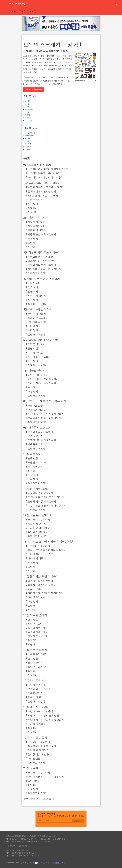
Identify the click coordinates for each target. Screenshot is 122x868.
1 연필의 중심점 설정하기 (39, 432)
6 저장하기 (32, 675)
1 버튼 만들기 (33, 283)
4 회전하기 (32, 471)
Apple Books (29, 136)
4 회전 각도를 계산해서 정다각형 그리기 (47, 505)
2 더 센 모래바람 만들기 (38, 410)
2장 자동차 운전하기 (36, 218)
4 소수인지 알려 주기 (37, 667)
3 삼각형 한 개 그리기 (37, 750)
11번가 (27, 115)
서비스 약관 (44, 863)
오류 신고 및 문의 (29, 863)
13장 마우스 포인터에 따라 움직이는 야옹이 (50, 542)
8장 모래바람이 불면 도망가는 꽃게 (45, 401)
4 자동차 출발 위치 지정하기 (41, 234)
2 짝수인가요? (33, 624)
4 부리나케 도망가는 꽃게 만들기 (43, 418)
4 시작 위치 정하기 (36, 296)
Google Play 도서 (31, 133)
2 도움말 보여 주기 (36, 462)
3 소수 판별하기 (34, 663)
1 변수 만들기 (33, 620)
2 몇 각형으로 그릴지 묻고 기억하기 (45, 497)
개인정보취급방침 (58, 863)
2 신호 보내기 (33, 287)
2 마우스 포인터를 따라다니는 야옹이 (46, 550)
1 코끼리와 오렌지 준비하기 (41, 581)
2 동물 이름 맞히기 (36, 524)
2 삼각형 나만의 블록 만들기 (41, 746)
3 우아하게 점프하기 (37, 322)
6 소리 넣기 (32, 479)
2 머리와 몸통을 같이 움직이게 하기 (45, 777)
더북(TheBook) (17, 4)
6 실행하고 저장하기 (37, 304)
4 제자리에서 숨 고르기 (38, 357)
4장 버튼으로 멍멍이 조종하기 (42, 279)
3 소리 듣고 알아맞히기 (38, 528)
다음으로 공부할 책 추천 (34, 90)
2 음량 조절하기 (34, 348)
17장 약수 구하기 (34, 681)
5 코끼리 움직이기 (36, 597)
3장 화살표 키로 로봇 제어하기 (42, 252)
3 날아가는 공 (33, 781)
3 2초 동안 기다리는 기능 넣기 (42, 196)
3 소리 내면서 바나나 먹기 (40, 554)
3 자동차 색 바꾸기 (36, 230)
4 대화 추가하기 (34, 200)
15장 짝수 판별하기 (35, 615)
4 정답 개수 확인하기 (37, 532)
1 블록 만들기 (33, 458)
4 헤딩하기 (32, 785)
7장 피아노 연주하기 (36, 371)
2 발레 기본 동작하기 (37, 318)
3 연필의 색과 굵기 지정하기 (41, 440)
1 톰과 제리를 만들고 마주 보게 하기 (45, 187)
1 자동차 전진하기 (36, 222)
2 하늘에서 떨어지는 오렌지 (41, 585)
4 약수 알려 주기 (35, 697)
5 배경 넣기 (32, 204)
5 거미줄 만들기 (34, 758)
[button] (28, 24)
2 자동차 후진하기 (36, 226)
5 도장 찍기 (32, 475)
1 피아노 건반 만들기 (37, 375)
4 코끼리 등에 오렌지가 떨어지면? (44, 593)
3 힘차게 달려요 (34, 353)
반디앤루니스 (30, 109)
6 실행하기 (32, 208)
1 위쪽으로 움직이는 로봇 (39, 257)
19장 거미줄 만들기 (35, 738)
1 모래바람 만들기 (36, 405)
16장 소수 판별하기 (35, 650)
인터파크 (28, 112)
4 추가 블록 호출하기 (37, 724)
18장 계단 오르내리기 (36, 707)
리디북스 (28, 144)
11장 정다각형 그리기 (36, 489)
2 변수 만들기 (33, 658)
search (116, 4)
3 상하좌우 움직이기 (37, 467)
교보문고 (28, 107)
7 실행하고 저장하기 (37, 483)
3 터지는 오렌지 (34, 589)
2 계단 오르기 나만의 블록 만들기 (44, 715)
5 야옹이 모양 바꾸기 (37, 636)
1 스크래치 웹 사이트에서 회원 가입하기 (47, 169)
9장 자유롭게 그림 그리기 (39, 428)
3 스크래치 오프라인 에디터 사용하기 (46, 177)
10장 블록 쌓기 (32, 454)
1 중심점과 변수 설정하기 (39, 493)
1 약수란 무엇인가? (36, 685)
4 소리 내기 (32, 326)
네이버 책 (28, 120)
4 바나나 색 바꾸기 (36, 558)
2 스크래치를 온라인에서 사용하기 (44, 173)
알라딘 (27, 104)
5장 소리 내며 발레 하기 (38, 309)
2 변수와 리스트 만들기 (38, 689)
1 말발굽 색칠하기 (36, 344)
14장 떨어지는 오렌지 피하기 (41, 576)
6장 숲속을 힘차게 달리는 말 (41, 340)
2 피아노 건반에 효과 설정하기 (42, 379)
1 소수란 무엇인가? (36, 654)
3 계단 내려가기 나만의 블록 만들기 (45, 720)
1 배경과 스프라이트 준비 (39, 711)
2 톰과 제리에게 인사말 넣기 (41, 191)
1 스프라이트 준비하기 (38, 520)
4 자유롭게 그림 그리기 (38, 444)
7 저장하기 (32, 212)
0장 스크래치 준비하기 (37, 165)
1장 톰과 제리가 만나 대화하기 (42, 183)
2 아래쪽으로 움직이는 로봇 (41, 261)
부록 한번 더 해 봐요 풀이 (39, 799)
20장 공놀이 (31, 768)
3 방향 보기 (32, 291)
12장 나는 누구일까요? (37, 515)
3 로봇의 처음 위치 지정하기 (41, 265)
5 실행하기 (32, 671)
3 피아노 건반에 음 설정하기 (41, 383)
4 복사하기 (32, 387)
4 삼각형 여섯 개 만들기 (38, 754)
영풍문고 (28, 118)
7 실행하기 (32, 605)
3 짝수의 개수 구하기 (37, 628)
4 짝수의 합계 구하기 (37, 632)
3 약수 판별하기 (34, 693)
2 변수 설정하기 (34, 436)
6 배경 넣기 (32, 601)
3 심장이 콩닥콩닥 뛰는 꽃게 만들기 (45, 414)
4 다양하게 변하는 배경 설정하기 (43, 269)
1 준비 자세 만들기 (36, 314)
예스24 (27, 101)
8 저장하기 (32, 610)
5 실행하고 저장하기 (37, 273)
